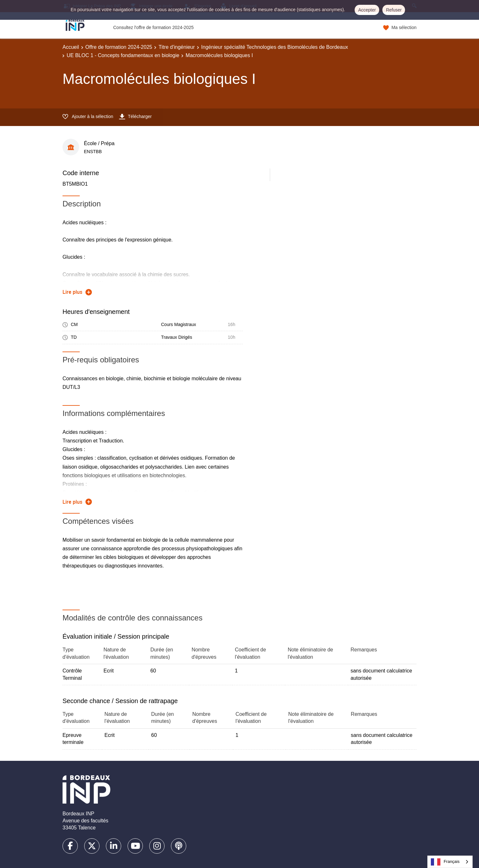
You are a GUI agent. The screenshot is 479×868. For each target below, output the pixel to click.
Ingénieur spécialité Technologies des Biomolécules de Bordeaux (275, 47)
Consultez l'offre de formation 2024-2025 (153, 27)
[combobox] (450, 862)
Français (445, 862)
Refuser (394, 10)
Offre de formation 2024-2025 (119, 47)
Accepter (367, 10)
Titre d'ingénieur (177, 47)
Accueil (71, 47)
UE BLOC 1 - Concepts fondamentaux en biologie (123, 55)
